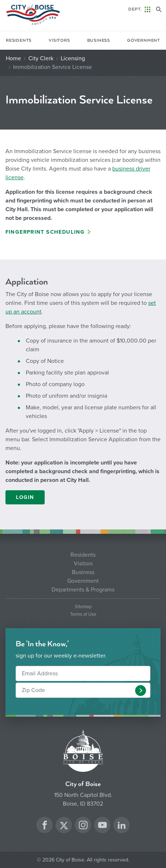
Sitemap (83, 607)
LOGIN (25, 497)
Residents (19, 40)
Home (13, 58)
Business (99, 40)
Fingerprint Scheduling (45, 232)
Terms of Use (83, 615)
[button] (141, 691)
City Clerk (41, 58)
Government (144, 40)
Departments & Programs (83, 590)
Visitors (59, 40)
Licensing (73, 58)
